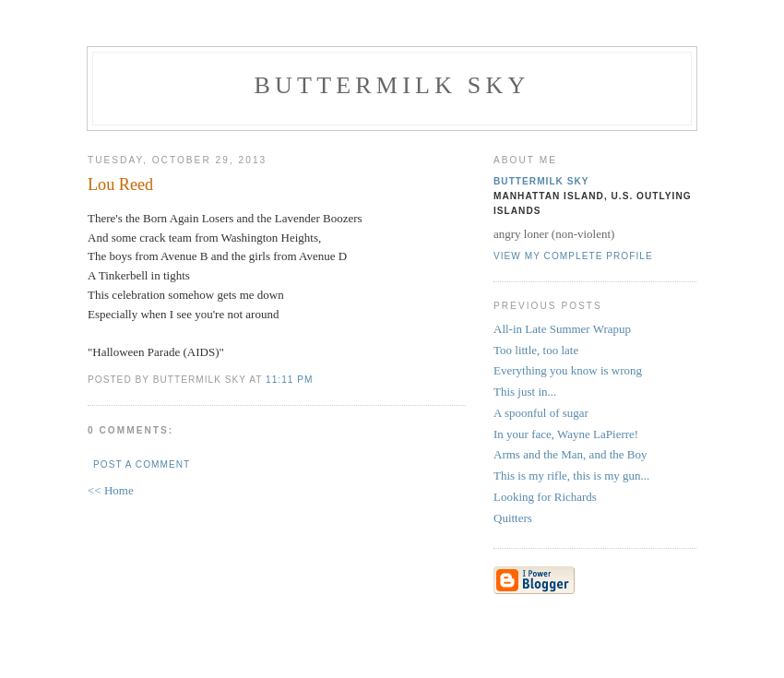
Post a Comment (142, 464)
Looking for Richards (545, 497)
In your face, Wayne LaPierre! (566, 434)
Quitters (513, 518)
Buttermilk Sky (392, 85)
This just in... (525, 392)
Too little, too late (536, 350)
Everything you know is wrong (568, 370)
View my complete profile (573, 256)
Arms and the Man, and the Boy (570, 454)
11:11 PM (289, 380)
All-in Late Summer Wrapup (562, 329)
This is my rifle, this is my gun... (571, 476)
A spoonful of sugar (541, 413)
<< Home (111, 490)
